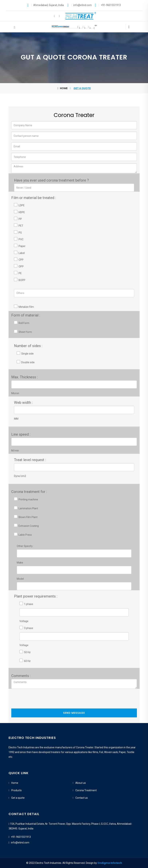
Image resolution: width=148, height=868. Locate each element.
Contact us (82, 798)
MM (16, 419)
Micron (15, 393)
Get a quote (18, 798)
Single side (27, 354)
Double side (28, 362)
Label (22, 253)
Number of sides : (28, 346)
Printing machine (28, 499)
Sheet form (25, 332)
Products (16, 790)
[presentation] (39, 700)
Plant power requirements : (36, 596)
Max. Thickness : (24, 377)
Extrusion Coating (29, 526)
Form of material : (26, 315)
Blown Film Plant (28, 517)
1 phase (29, 604)
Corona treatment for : (29, 492)
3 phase (29, 628)
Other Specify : (25, 546)
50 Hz (27, 652)
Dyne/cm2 (20, 476)
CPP (21, 260)
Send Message (74, 713)
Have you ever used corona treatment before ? (51, 180)
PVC (21, 239)
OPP (21, 266)
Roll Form (24, 323)
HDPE (22, 212)
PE (20, 273)
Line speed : (21, 434)
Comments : (21, 676)
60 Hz (27, 661)
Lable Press (25, 535)
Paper (22, 246)
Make (20, 563)
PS (20, 233)
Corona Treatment (86, 790)
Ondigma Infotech (110, 863)
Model (20, 579)
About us (81, 783)
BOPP (22, 280)
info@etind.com (20, 843)
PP (20, 219)
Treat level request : (30, 460)
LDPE (22, 205)
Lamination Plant (28, 508)
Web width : (23, 403)
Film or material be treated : (34, 198)
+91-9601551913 (21, 837)
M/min (15, 451)
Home (62, 88)
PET (21, 226)
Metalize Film (26, 307)
